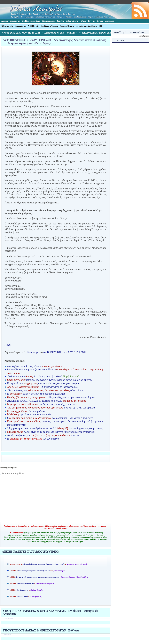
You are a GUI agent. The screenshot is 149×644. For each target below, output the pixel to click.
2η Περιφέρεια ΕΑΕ (31, 21)
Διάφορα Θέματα (67, 26)
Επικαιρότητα (20, 26)
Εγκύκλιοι (109, 21)
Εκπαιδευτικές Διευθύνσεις (86, 26)
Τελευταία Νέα (7, 26)
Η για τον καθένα (33, 439)
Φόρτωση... (9, 619)
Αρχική (5, 21)
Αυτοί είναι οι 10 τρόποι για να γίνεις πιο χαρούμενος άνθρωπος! (51, 432)
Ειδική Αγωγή (72, 21)
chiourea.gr (32, 353)
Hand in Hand (22, 597)
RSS (101, 26)
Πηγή (7, 345)
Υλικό (83, 21)
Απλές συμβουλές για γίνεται (43, 436)
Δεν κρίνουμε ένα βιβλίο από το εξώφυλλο (34, 572)
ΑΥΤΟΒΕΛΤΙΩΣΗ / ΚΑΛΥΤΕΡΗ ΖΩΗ (65, 353)
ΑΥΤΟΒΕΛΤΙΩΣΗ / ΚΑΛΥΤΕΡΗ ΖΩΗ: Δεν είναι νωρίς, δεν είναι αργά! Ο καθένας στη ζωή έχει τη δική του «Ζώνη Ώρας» (54, 42)
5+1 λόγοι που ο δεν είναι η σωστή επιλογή (44, 377)
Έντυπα (91, 21)
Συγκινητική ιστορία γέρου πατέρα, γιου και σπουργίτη (38, 578)
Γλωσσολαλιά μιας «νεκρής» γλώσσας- (44, 565)
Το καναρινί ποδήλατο (25, 584)
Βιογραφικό (15, 21)
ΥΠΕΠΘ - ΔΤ (33, 26)
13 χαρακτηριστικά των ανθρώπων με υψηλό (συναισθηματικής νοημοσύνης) (55, 429)
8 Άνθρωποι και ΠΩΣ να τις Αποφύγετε (50, 419)
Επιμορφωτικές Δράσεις (53, 21)
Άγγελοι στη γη (23, 591)
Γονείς (100, 21)
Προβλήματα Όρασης (49, 26)
